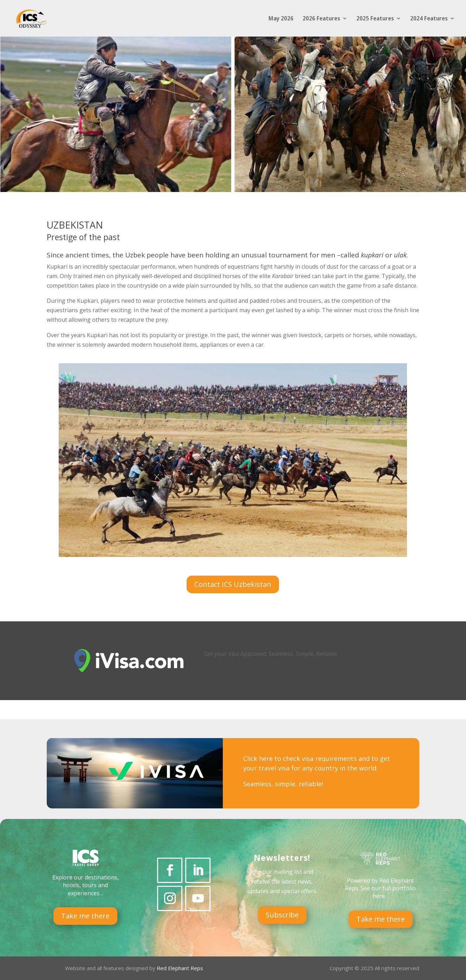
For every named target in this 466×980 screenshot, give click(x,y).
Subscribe (282, 915)
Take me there (85, 916)
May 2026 (281, 19)
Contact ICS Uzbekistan (233, 584)
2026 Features (321, 19)
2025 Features (375, 19)
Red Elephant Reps (181, 968)
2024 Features (429, 19)
